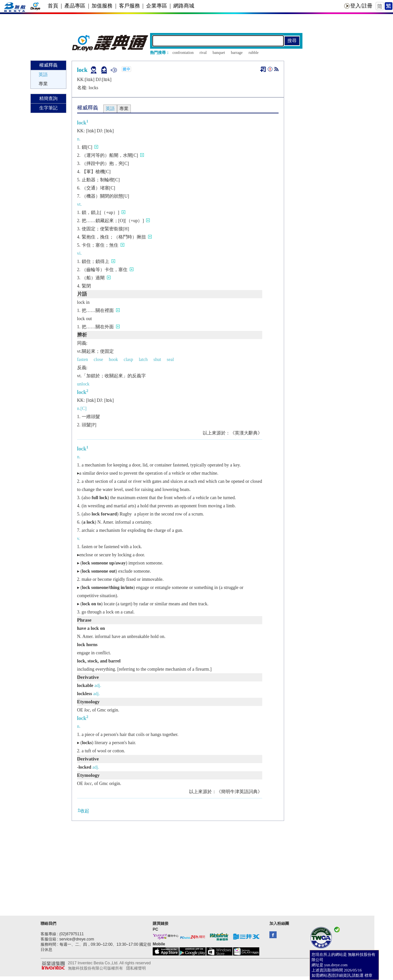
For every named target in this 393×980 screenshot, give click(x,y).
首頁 (53, 6)
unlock (83, 384)
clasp (128, 359)
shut (157, 359)
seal (170, 359)
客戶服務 (129, 6)
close (98, 359)
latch (143, 359)
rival (203, 53)
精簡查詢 (48, 98)
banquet (219, 53)
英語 (43, 75)
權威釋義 (48, 65)
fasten (83, 359)
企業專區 (157, 6)
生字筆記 (48, 108)
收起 (83, 811)
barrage (237, 53)
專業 (43, 84)
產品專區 (75, 6)
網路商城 (184, 6)
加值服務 (102, 6)
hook (113, 359)
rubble (254, 53)
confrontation (183, 53)
